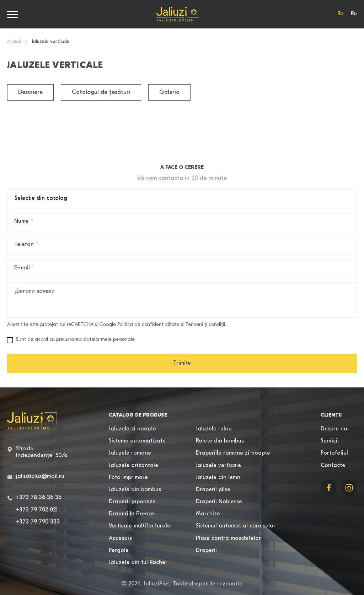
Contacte (333, 466)
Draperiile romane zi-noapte (233, 453)
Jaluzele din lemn (218, 478)
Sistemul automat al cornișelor (236, 526)
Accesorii (121, 538)
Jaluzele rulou (214, 429)
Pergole (119, 551)
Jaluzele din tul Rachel (138, 563)
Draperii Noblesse (219, 502)
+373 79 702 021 (37, 510)
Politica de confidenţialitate (148, 325)
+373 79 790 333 (38, 522)
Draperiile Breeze (132, 514)
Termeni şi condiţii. (206, 325)
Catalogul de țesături (101, 92)
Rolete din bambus (220, 441)
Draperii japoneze (132, 502)
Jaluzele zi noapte (132, 429)
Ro (341, 14)
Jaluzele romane (130, 453)
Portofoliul (334, 453)
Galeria (169, 92)
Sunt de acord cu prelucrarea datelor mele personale (71, 340)
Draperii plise (213, 490)
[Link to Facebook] (329, 488)
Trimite (182, 363)
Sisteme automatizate (137, 441)
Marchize (208, 514)
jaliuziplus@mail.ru (40, 477)
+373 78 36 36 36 (39, 498)
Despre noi (335, 429)
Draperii (206, 551)
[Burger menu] (12, 14)
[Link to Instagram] (349, 488)
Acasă (14, 42)
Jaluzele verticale (218, 466)
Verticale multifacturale (140, 526)
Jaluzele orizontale (133, 466)
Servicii (330, 441)
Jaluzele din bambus (135, 490)
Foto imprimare (128, 478)
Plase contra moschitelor (228, 538)
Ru (354, 14)
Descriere (30, 92)
